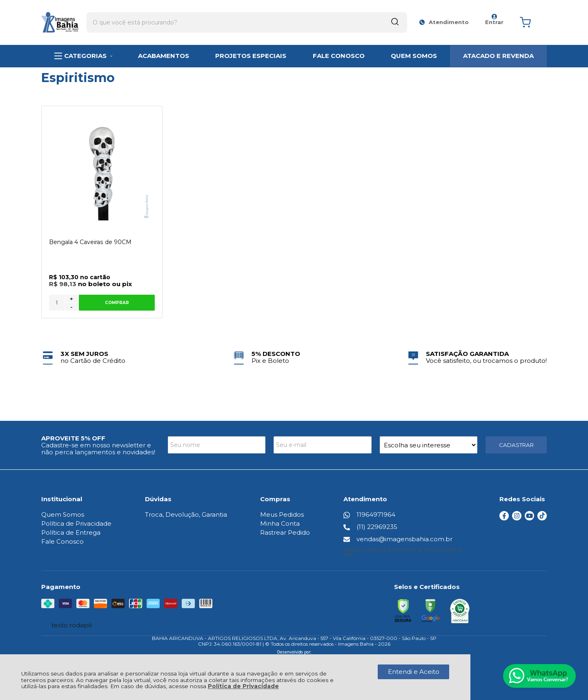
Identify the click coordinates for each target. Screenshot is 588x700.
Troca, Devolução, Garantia (186, 514)
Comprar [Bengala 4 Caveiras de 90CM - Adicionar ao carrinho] (117, 303)
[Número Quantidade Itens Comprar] (57, 303)
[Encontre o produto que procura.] (335, 20)
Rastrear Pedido (285, 532)
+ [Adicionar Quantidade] (71, 299)
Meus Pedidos (282, 514)
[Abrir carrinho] (531, 20)
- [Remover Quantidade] (71, 307)
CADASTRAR (516, 445)
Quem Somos (63, 514)
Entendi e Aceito (414, 672)
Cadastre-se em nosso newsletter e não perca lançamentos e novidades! (98, 449)
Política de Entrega (71, 532)
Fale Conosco (62, 541)
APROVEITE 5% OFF (73, 438)
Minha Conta (280, 523)
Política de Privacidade (243, 686)
